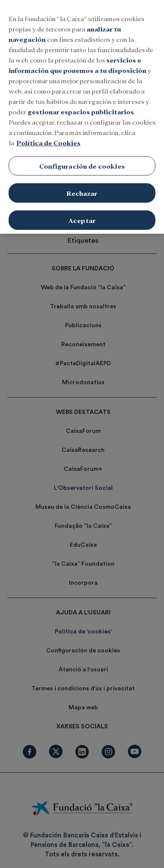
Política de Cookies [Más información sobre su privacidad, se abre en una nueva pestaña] (48, 136)
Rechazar (82, 186)
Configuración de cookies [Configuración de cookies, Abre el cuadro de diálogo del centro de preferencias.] (82, 160)
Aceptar (82, 214)
